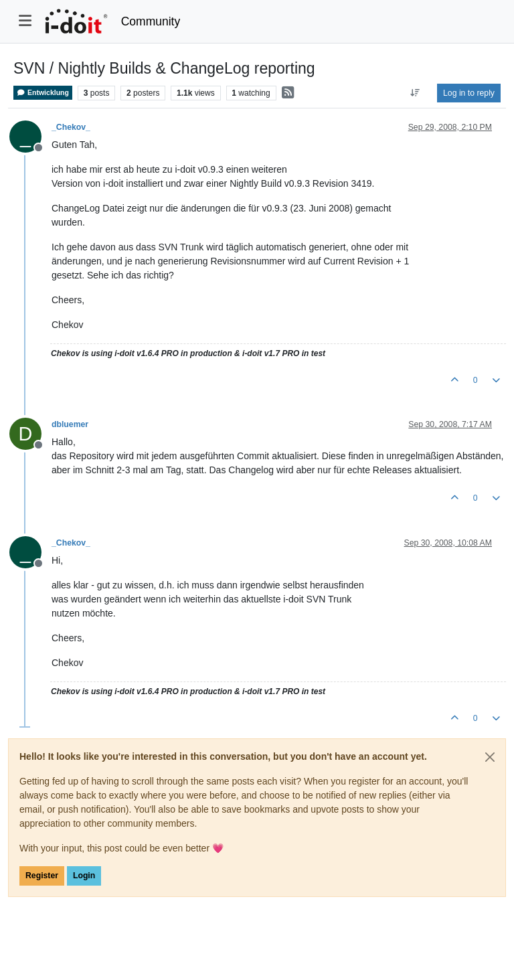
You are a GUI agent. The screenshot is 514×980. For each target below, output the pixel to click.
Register (42, 876)
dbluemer (70, 424)
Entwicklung (43, 93)
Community (151, 21)
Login (84, 876)
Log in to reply (469, 93)
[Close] (490, 757)
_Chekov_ (71, 127)
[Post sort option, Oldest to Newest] (415, 93)
